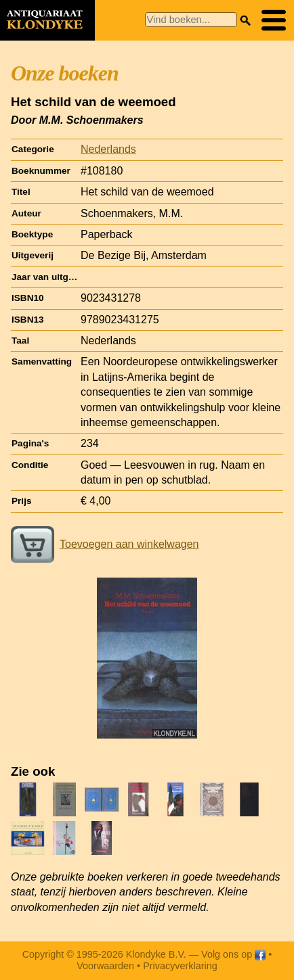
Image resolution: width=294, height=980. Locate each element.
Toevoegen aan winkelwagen (105, 544)
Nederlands (108, 149)
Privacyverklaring (180, 966)
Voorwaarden (105, 966)
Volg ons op (233, 954)
